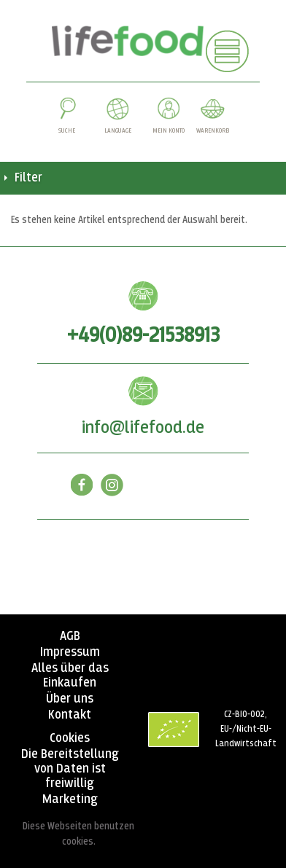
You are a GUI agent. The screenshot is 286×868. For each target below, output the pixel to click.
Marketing (70, 799)
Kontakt (70, 715)
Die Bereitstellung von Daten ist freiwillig (70, 769)
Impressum (70, 652)
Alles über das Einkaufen (70, 676)
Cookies (70, 738)
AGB (70, 636)
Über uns (70, 699)
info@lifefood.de (143, 428)
